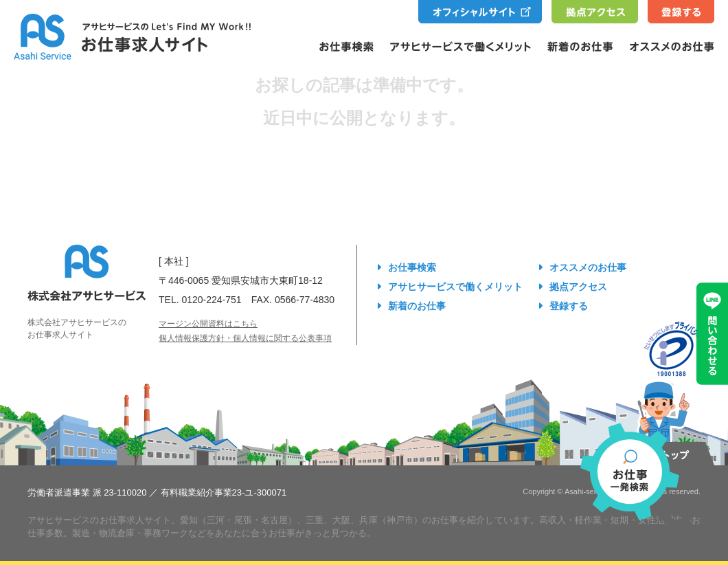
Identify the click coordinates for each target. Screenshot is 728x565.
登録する (569, 306)
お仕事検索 (412, 267)
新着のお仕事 (417, 306)
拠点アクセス (578, 287)
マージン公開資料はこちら (208, 324)
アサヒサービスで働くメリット (455, 287)
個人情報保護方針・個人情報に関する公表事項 (245, 338)
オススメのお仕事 (588, 267)
